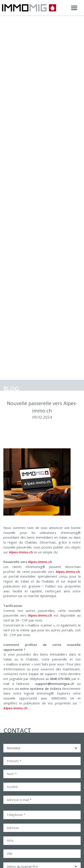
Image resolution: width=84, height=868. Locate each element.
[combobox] (42, 748)
